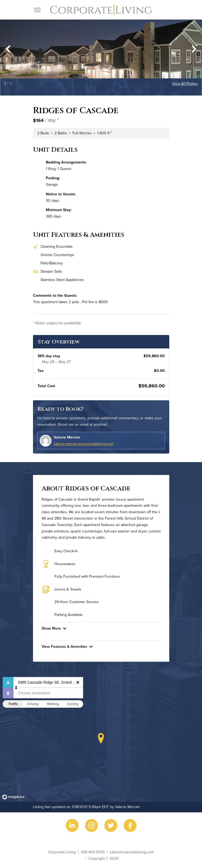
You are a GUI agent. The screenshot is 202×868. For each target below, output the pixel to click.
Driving (33, 704)
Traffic (13, 704)
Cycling (73, 704)
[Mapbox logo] (13, 797)
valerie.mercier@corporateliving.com (84, 444)
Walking (53, 704)
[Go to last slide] (8, 49)
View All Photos (185, 83)
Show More (54, 628)
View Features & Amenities (67, 646)
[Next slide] (194, 49)
